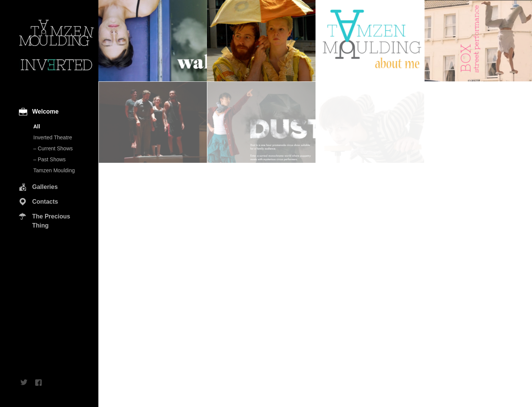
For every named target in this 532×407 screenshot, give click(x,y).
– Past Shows (50, 159)
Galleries (45, 187)
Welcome (45, 111)
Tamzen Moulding (54, 170)
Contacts (45, 202)
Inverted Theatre (53, 137)
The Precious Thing (51, 221)
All (37, 126)
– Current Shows (53, 148)
